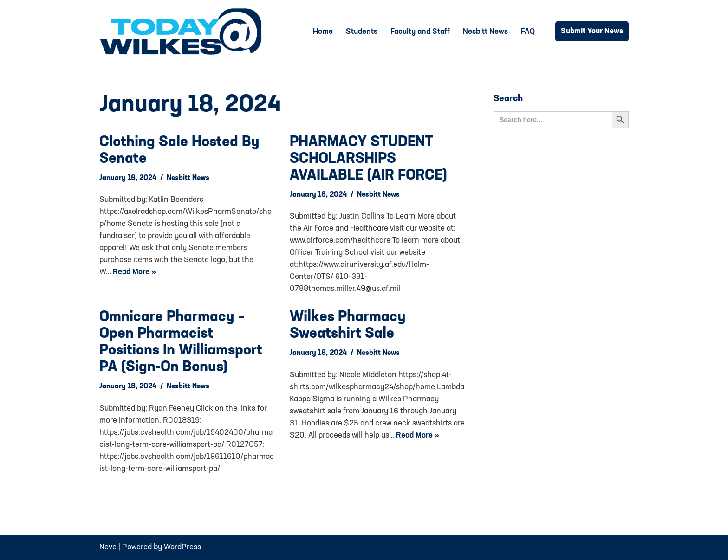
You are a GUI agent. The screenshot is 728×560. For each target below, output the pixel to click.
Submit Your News (592, 31)
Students (362, 32)
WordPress (182, 547)
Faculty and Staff (420, 32)
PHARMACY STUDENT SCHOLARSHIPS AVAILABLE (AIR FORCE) (368, 159)
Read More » (134, 272)
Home (323, 32)
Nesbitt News (485, 32)
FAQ (528, 32)
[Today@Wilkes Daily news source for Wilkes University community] (183, 32)
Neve (108, 547)
